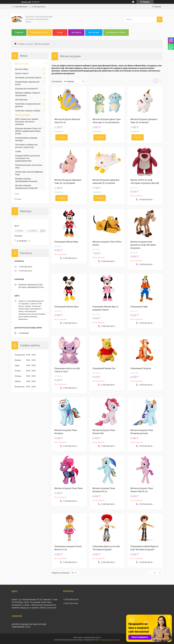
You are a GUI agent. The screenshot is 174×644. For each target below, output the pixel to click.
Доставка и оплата (116, 33)
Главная (19, 33)
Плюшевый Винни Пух (104, 368)
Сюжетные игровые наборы (28, 111)
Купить (63, 137)
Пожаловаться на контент (110, 640)
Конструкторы (21, 100)
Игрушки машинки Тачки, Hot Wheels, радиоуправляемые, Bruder (28, 131)
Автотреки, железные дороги (28, 78)
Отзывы (18, 199)
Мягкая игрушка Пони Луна (68, 488)
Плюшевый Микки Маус (67, 307)
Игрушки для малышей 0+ (27, 89)
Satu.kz (98, 637)
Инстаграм (94, 33)
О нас (60, 33)
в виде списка (161, 81)
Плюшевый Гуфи (139, 307)
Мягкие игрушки (22, 115)
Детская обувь (22, 69)
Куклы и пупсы (22, 73)
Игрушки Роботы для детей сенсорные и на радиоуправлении (27, 158)
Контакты (76, 33)
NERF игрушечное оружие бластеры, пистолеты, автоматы (27, 122)
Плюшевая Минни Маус (66, 242)
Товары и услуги (39, 33)
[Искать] (160, 19)
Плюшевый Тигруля (141, 368)
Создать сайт (26, 2)
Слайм (18, 152)
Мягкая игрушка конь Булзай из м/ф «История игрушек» (143, 245)
